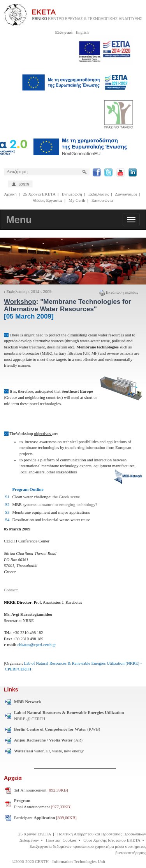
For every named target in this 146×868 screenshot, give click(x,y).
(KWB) (57, 729)
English (82, 32)
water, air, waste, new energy (49, 751)
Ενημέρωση (72, 194)
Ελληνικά (64, 32)
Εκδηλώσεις (99, 194)
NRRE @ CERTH (69, 716)
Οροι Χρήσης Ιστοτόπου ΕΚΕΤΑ (112, 840)
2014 (35, 291)
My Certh (77, 200)
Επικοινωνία (102, 200)
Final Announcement (43, 804)
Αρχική (10, 194)
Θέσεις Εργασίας (48, 200)
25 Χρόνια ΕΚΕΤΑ (39, 194)
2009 (47, 291)
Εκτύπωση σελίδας (119, 292)
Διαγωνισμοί (126, 194)
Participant (45, 818)
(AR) (48, 740)
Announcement (41, 790)
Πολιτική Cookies (61, 840)
